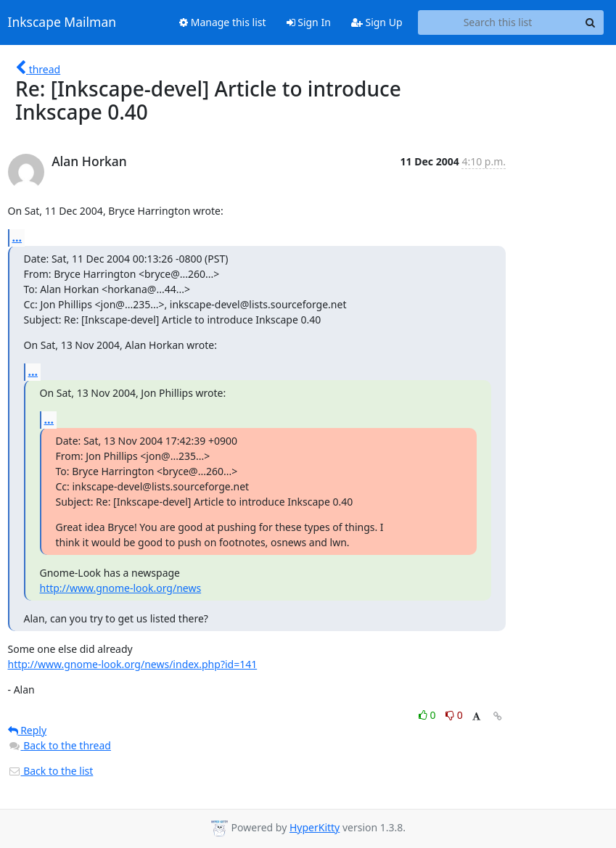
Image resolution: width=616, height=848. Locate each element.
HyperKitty (315, 827)
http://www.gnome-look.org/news (121, 588)
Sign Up (377, 22)
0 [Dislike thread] (454, 715)
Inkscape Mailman (62, 22)
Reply (28, 730)
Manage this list (223, 22)
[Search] (591, 22)
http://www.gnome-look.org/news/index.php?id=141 (133, 664)
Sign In (309, 22)
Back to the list (51, 771)
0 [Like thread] (428, 715)
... (17, 237)
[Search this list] (498, 22)
